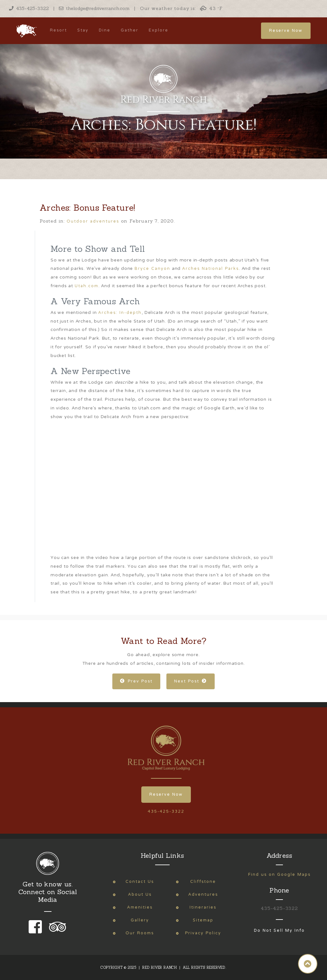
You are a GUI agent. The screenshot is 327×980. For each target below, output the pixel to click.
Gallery (140, 920)
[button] (308, 964)
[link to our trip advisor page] (56, 931)
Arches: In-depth (120, 313)
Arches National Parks (210, 269)
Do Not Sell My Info (279, 931)
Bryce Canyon (152, 269)
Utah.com (87, 286)
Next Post (191, 681)
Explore (159, 30)
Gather (130, 30)
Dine (105, 30)
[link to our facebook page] (37, 931)
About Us (140, 895)
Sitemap (203, 920)
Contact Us (140, 882)
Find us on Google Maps (279, 875)
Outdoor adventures (93, 221)
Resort (58, 30)
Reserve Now (286, 31)
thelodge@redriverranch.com (94, 8)
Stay (83, 30)
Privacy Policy (203, 933)
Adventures (203, 895)
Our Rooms (140, 933)
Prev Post (136, 681)
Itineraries (203, 907)
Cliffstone (203, 882)
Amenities (140, 907)
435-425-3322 (29, 8)
